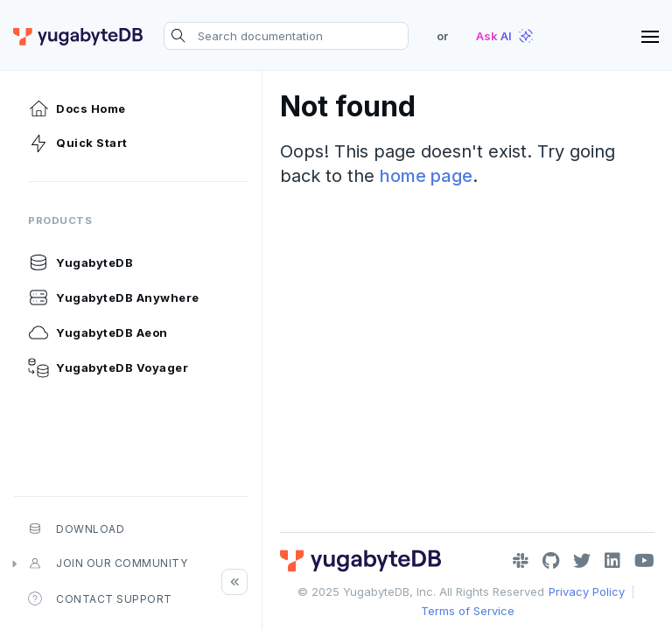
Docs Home (77, 108)
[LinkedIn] (612, 561)
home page (426, 176)
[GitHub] (551, 561)
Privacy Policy (587, 591)
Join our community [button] (108, 563)
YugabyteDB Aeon (98, 332)
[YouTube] (644, 561)
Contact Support (100, 598)
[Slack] (521, 561)
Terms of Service (468, 611)
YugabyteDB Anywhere (114, 297)
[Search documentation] (286, 36)
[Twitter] (582, 561)
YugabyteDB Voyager (108, 367)
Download (76, 528)
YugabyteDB (80, 262)
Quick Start (78, 143)
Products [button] (60, 220)
